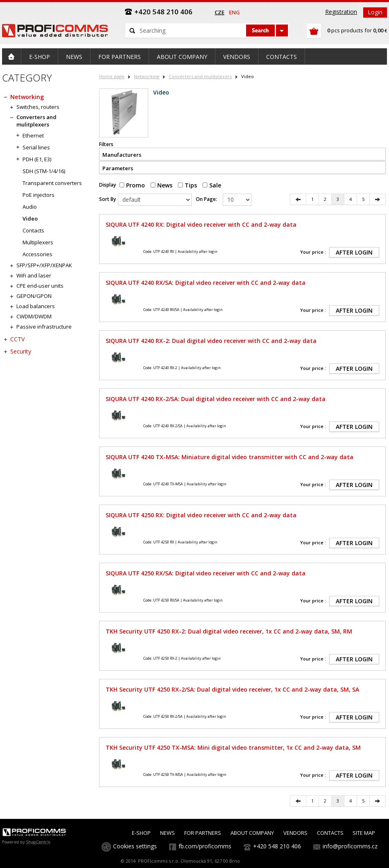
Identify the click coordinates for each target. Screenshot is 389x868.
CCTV (17, 339)
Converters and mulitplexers (200, 76)
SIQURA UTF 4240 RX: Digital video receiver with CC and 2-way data (201, 224)
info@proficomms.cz (350, 846)
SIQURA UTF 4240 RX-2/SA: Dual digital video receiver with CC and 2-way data (216, 399)
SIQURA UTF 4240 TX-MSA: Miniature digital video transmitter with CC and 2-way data (230, 457)
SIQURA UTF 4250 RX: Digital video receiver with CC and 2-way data (201, 515)
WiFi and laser (34, 275)
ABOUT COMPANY (252, 833)
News (161, 185)
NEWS (167, 833)
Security (21, 351)
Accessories (37, 254)
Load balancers (36, 306)
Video (30, 219)
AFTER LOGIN (354, 252)
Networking (147, 76)
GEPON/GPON (34, 296)
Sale (212, 185)
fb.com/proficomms (205, 846)
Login (375, 12)
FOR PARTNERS (203, 833)
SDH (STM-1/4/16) (44, 171)
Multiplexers (38, 242)
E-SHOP (141, 833)
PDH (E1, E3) (37, 159)
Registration (341, 12)
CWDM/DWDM (34, 316)
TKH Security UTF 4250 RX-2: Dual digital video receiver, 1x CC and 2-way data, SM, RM (229, 631)
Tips (187, 185)
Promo (132, 185)
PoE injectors (38, 195)
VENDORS (295, 833)
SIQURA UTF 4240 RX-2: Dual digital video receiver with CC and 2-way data (211, 341)
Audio (30, 207)
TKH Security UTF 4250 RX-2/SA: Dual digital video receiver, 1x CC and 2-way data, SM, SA (232, 689)
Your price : (313, 252)
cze (219, 12)
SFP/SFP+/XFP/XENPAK (44, 265)
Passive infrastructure (44, 327)
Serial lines (36, 147)
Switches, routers (38, 107)
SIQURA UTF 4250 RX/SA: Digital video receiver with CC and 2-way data (206, 573)
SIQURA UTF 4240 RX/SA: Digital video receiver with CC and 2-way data (206, 283)
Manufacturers (122, 155)
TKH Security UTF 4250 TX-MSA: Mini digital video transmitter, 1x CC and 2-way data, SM (233, 747)
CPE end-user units (40, 286)
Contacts (33, 230)
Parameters (118, 168)
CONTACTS (330, 833)
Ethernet (33, 135)
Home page (112, 76)
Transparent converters (52, 183)
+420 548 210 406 (277, 846)
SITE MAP (364, 833)
